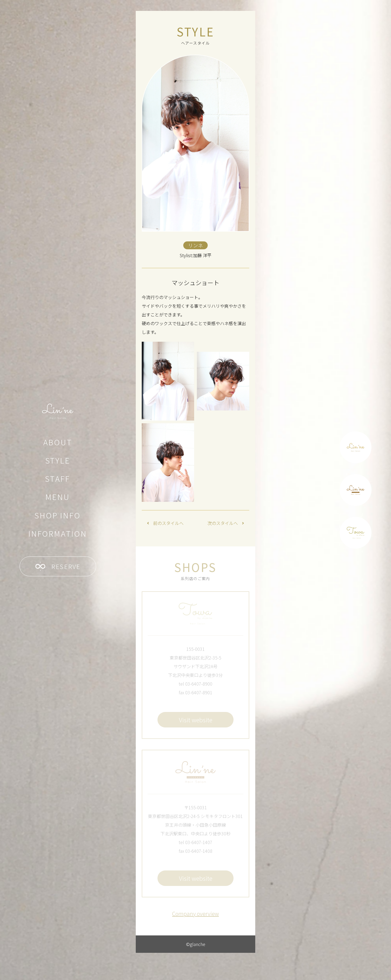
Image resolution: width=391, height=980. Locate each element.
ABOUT (58, 442)
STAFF (58, 478)
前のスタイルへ (165, 523)
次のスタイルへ (226, 523)
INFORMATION (58, 533)
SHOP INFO (57, 515)
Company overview (195, 914)
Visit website (196, 720)
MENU (57, 497)
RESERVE (58, 566)
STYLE (58, 460)
